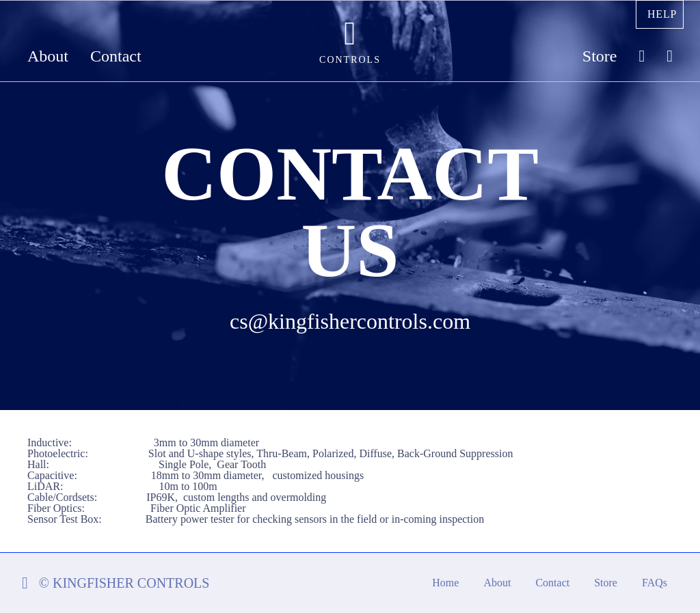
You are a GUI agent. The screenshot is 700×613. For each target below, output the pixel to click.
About (48, 56)
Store (600, 56)
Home (445, 583)
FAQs (655, 583)
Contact (116, 56)
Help (662, 14)
